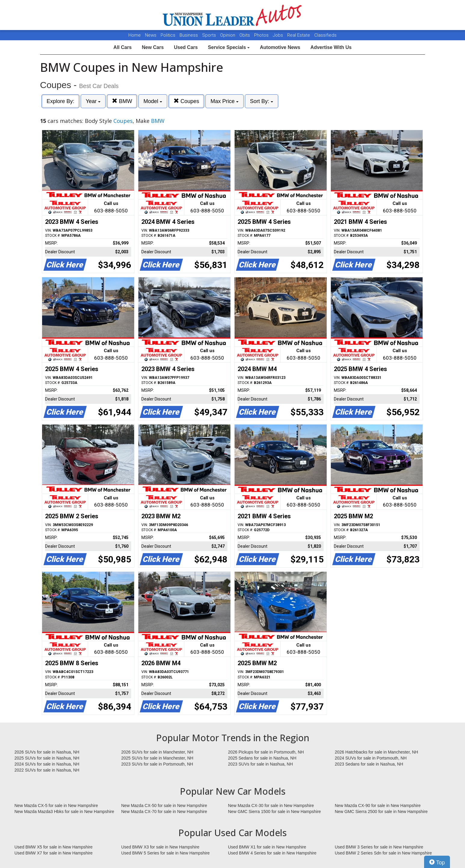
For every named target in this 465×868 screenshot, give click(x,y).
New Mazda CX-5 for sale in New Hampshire (56, 806)
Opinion (228, 35)
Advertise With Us (331, 47)
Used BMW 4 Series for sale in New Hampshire (272, 853)
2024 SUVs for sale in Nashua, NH (47, 764)
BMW (122, 101)
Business (189, 35)
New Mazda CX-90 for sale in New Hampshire (378, 806)
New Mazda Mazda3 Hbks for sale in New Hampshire (64, 812)
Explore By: (60, 101)
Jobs (279, 35)
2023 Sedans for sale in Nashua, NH (369, 764)
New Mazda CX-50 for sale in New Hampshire (164, 806)
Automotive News (280, 47)
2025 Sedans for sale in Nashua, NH (262, 758)
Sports (210, 35)
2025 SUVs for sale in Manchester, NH (157, 758)
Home (135, 35)
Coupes (186, 101)
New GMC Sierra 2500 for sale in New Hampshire (381, 812)
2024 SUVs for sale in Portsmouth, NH (371, 758)
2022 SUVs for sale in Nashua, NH (47, 770)
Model (153, 101)
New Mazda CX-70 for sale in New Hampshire (164, 812)
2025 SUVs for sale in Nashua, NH (47, 758)
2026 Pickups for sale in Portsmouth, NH (266, 752)
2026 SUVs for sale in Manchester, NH (157, 752)
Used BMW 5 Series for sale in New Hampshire (165, 853)
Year (93, 101)
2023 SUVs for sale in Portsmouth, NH (157, 764)
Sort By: (262, 101)
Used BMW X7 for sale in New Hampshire (54, 853)
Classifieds (325, 35)
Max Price (225, 101)
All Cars (122, 47)
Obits (245, 35)
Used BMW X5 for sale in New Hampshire (54, 847)
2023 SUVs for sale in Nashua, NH (260, 764)
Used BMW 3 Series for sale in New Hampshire (379, 847)
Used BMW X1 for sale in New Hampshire (267, 847)
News (151, 35)
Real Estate (299, 35)
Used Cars (186, 47)
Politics (168, 35)
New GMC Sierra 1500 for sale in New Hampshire (274, 812)
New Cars (153, 47)
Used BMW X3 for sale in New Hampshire (160, 847)
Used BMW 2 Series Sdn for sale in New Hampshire (383, 853)
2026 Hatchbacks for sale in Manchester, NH (376, 752)
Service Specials (229, 47)
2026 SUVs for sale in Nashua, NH (47, 752)
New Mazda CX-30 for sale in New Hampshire (271, 806)
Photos (262, 35)
